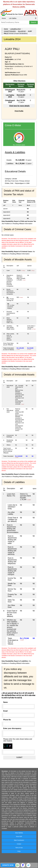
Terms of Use (19, 848)
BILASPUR (22, 31)
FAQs (19, 851)
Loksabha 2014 (15, 29)
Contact (19, 844)
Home (4, 18)
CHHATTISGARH (10, 31)
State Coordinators (19, 840)
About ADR (19, 837)
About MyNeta (19, 833)
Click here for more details (19, 106)
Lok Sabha (13, 18)
